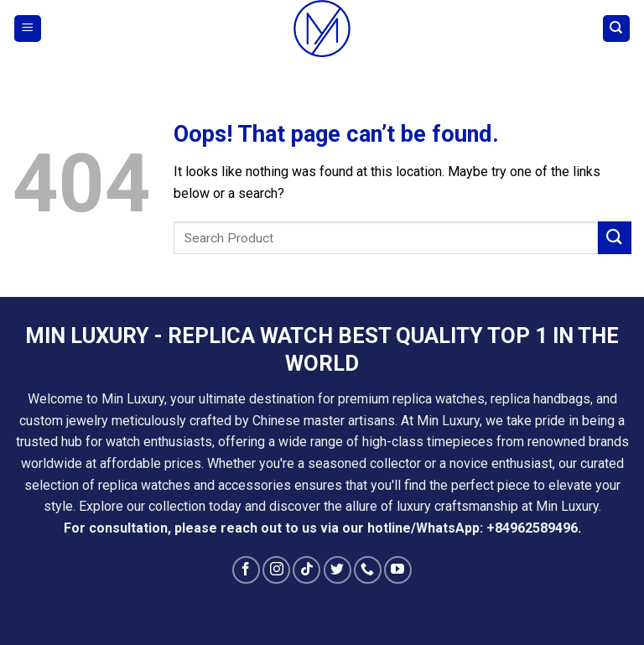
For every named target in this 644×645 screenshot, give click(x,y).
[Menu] (28, 29)
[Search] (617, 29)
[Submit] (615, 238)
